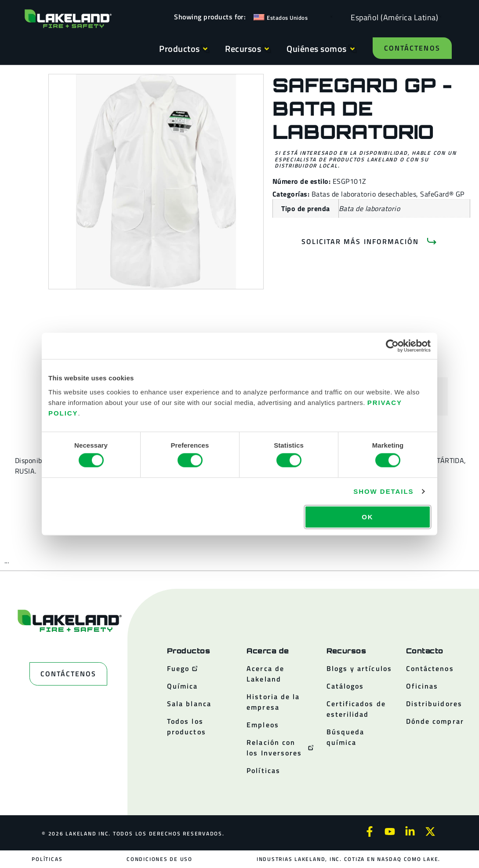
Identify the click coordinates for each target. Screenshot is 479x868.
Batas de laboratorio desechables (364, 194)
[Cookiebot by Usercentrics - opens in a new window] (392, 346)
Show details (383, 491)
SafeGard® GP (442, 194)
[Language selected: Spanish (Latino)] (392, 17)
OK (367, 516)
